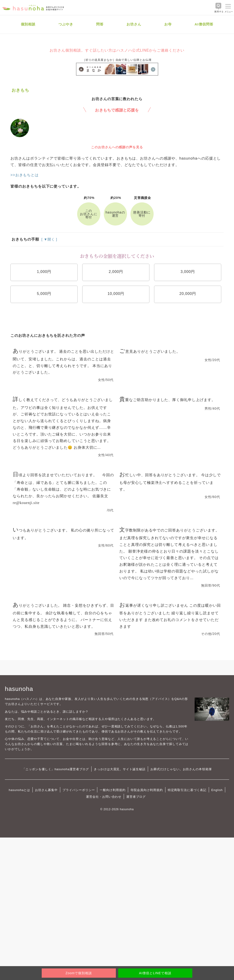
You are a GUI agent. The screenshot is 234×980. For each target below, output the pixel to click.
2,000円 (116, 272)
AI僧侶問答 (204, 24)
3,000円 (188, 272)
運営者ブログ (136, 797)
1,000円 (44, 272)
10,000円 (116, 294)
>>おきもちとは (25, 175)
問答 (100, 24)
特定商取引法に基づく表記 (187, 790)
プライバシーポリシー (79, 790)
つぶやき (66, 24)
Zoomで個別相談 (79, 973)
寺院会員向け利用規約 (147, 790)
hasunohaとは (20, 790)
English (217, 790)
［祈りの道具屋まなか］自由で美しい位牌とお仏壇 (117, 60)
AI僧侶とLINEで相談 (155, 973)
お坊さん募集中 (46, 790)
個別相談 (28, 24)
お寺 (168, 24)
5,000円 (44, 294)
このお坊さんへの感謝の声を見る (117, 147)
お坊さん (134, 24)
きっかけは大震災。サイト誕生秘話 (120, 769)
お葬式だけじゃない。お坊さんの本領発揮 (181, 769)
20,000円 (188, 294)
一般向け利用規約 (113, 790)
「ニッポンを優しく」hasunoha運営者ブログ (56, 769)
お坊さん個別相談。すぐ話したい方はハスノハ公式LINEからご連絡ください (117, 50)
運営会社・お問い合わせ (104, 797)
